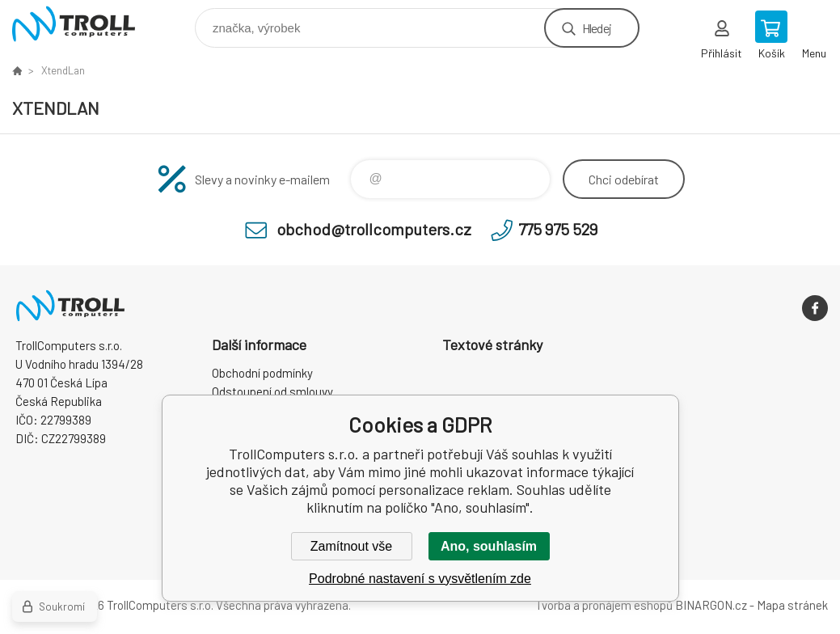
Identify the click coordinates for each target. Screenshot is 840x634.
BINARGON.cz (711, 605)
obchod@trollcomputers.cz (374, 229)
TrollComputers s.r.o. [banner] (84, 24)
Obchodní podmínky (262, 373)
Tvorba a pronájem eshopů (604, 605)
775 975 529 (558, 229)
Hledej (597, 28)
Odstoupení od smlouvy (272, 391)
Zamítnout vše (351, 546)
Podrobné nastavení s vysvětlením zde (420, 579)
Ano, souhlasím (489, 546)
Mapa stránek (792, 605)
